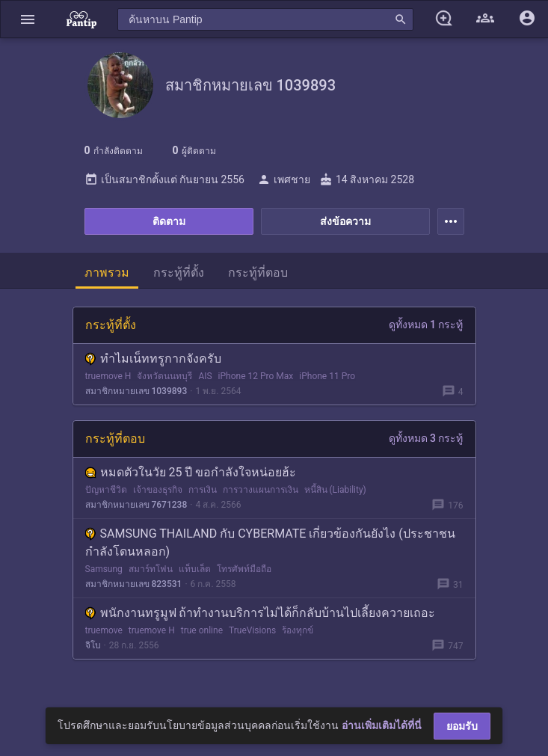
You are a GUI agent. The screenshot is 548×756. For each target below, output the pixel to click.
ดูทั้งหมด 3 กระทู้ (426, 438)
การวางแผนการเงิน (261, 490)
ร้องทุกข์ (298, 630)
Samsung (104, 569)
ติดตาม (169, 221)
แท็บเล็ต (195, 569)
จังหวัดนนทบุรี (164, 376)
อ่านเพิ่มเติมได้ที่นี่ (382, 725)
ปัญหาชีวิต (106, 490)
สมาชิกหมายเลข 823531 (134, 584)
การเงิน (203, 490)
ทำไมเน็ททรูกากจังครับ (153, 359)
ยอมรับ (462, 726)
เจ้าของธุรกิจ (158, 490)
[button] (28, 19)
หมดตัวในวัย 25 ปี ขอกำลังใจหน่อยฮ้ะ (191, 472)
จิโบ (93, 645)
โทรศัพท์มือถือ (244, 569)
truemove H (108, 376)
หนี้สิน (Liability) (335, 490)
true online (202, 630)
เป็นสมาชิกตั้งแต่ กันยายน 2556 (164, 179)
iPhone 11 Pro (327, 376)
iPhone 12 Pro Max (256, 376)
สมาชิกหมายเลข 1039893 (136, 391)
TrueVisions (252, 630)
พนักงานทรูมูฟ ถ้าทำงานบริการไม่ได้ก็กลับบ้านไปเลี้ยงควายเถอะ (261, 613)
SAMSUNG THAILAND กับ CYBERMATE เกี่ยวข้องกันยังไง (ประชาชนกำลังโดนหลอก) (270, 543)
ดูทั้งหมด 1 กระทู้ (426, 325)
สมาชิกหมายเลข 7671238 (136, 505)
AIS (205, 376)
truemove (104, 630)
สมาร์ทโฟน (151, 569)
